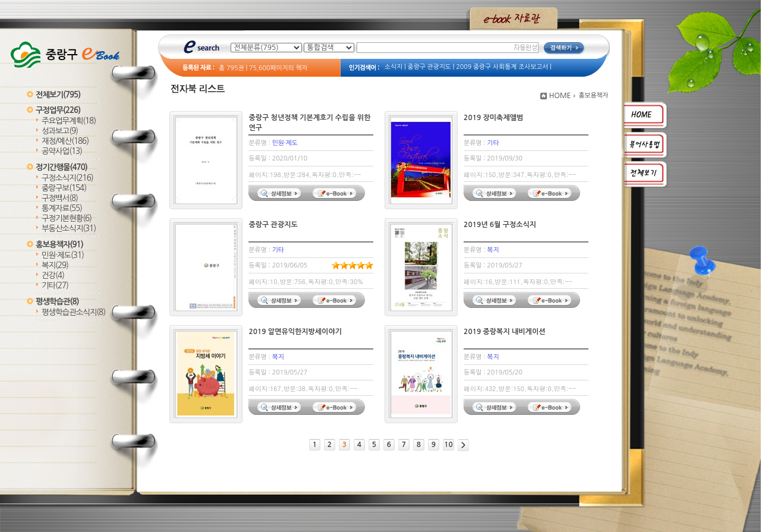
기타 (55, 286)
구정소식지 (67, 178)
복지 (55, 265)
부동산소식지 (69, 229)
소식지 (393, 67)
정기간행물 (62, 167)
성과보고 (60, 131)
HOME (560, 96)
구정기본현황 (67, 218)
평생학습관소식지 (73, 312)
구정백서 (60, 198)
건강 (53, 276)
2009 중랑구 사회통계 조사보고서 (502, 67)
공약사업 (62, 151)
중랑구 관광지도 (429, 67)
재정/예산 (65, 141)
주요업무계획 (69, 121)
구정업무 (58, 110)
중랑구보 (64, 188)
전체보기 (58, 95)
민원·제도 (63, 255)
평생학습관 (57, 302)
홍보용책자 (59, 245)
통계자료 (62, 208)
